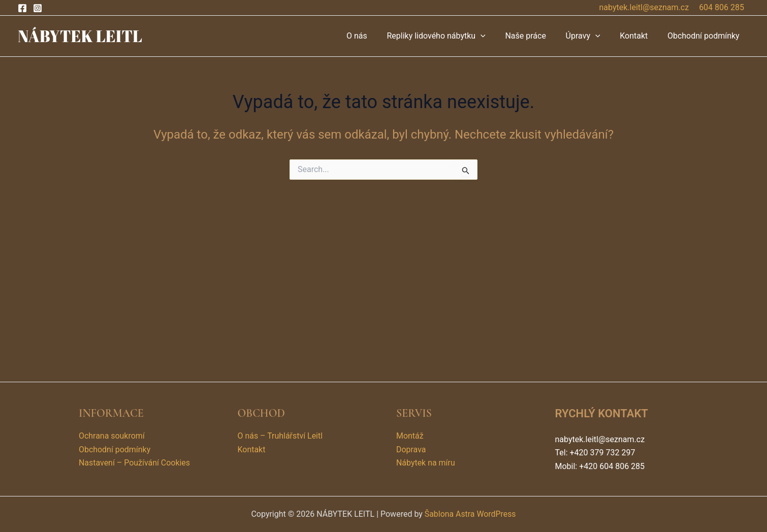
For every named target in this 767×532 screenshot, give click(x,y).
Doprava (411, 450)
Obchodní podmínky (705, 36)
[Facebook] (22, 8)
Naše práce (537, 36)
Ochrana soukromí (112, 436)
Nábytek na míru (426, 463)
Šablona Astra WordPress (470, 514)
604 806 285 (722, 7)
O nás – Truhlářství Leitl (280, 436)
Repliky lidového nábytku (451, 36)
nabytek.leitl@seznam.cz (644, 7)
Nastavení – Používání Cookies (135, 463)
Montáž (410, 436)
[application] (496, 36)
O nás (376, 36)
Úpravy (591, 36)
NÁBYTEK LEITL (80, 36)
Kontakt (639, 36)
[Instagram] (38, 8)
